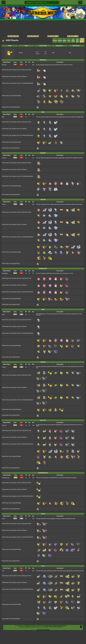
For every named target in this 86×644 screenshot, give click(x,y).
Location (60, 40)
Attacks (64, 40)
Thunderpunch (6, 478)
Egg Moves (73, 40)
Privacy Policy (48, 625)
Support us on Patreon (43, 630)
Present (4, 158)
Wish (3, 315)
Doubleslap (5, 273)
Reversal (4, 65)
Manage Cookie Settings (60, 625)
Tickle (3, 519)
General (55, 40)
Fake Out (4, 425)
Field (53, 53)
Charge (4, 367)
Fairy (70, 53)
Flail (3, 571)
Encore (4, 204)
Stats (69, 40)
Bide (3, 117)
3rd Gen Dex (77, 40)
